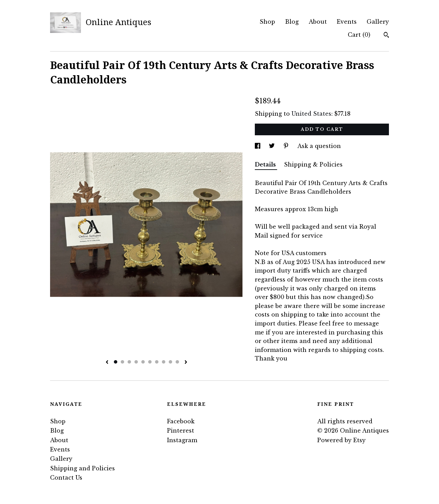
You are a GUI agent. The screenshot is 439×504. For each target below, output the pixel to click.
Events (347, 22)
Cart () (359, 35)
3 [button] (129, 362)
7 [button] (157, 362)
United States (311, 114)
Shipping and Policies (82, 468)
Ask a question (319, 146)
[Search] (386, 36)
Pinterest (181, 431)
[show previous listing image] (107, 363)
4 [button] (136, 362)
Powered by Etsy (341, 440)
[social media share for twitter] (273, 146)
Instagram (182, 440)
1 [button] (116, 362)
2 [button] (122, 362)
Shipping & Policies (313, 164)
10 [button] (177, 362)
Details (266, 164)
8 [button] (164, 362)
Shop (267, 22)
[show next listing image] (186, 363)
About (318, 22)
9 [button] (170, 362)
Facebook (181, 421)
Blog (292, 22)
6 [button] (150, 362)
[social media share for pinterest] (287, 146)
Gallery (378, 22)
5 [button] (143, 362)
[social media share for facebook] (258, 146)
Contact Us (66, 478)
